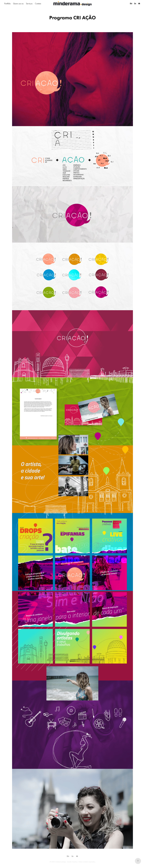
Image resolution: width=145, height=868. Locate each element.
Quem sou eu (18, 4)
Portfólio (7, 4)
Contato (38, 4)
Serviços (29, 4)
